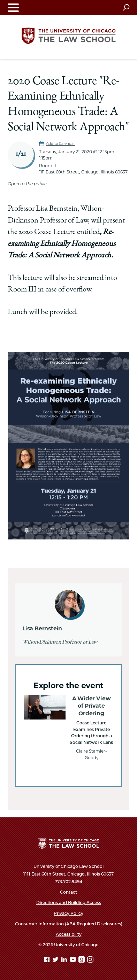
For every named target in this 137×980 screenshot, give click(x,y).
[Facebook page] (47, 961)
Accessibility (69, 934)
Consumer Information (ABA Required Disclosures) (69, 924)
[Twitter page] (56, 961)
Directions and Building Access (69, 903)
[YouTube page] (74, 961)
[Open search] (126, 7)
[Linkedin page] (65, 961)
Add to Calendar (60, 144)
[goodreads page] (82, 961)
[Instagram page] (90, 961)
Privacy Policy (68, 913)
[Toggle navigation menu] (13, 7)
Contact (68, 892)
